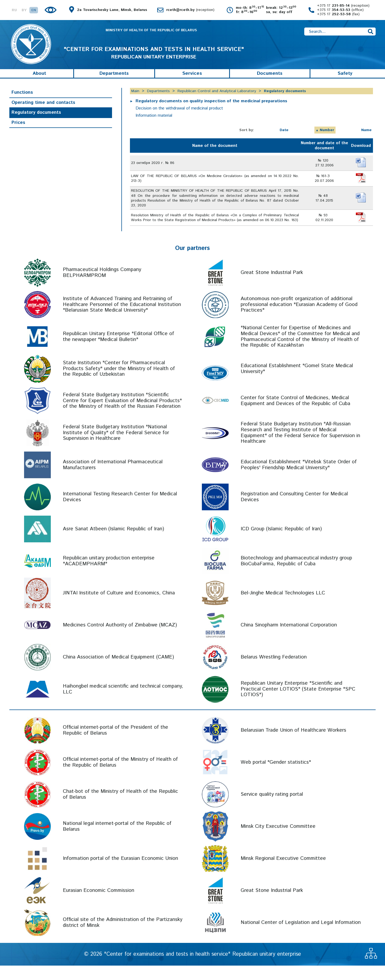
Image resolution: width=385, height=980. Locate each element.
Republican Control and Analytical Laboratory (217, 98)
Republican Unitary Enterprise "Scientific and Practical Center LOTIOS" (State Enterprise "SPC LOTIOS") (298, 704)
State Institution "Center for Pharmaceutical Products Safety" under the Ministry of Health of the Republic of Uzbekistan (119, 383)
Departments (114, 81)
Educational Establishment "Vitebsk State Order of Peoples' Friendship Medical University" (299, 479)
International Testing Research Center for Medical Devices (120, 511)
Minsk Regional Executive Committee (283, 873)
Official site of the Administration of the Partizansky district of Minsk (123, 937)
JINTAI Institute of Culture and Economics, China (119, 607)
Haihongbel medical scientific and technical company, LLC (123, 704)
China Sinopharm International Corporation (289, 639)
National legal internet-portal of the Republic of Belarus (117, 841)
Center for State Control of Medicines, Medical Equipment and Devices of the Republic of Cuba (295, 415)
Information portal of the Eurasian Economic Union (120, 873)
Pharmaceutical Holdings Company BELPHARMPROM (102, 287)
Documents (270, 81)
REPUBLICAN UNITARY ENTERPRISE (154, 58)
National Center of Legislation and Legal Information (301, 937)
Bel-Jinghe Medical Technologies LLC (283, 607)
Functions (22, 100)
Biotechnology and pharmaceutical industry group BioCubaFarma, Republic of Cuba (296, 576)
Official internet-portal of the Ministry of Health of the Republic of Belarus (120, 777)
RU (14, 10)
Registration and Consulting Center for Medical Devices (294, 511)
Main (135, 98)
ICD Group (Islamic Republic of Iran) (281, 543)
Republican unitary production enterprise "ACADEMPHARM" (109, 576)
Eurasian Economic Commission (99, 905)
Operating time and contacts (43, 110)
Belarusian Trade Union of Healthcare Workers (293, 745)
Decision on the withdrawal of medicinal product (180, 115)
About (39, 81)
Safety (345, 81)
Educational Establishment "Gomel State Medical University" (297, 383)
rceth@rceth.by (190, 10)
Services (192, 81)
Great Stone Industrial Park (272, 287)
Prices (18, 130)
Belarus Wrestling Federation (274, 671)
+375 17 (343, 6)
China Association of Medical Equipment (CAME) (118, 671)
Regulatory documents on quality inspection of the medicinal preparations (212, 108)
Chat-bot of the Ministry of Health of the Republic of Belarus (120, 809)
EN (34, 10)
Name (366, 137)
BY (24, 10)
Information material (154, 123)
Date (284, 137)
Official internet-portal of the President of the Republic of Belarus (115, 745)
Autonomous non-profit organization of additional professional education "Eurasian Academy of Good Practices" (299, 319)
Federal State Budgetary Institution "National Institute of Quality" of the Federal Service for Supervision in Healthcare (116, 447)
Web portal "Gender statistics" (276, 777)
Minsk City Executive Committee (278, 841)
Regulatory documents (36, 120)
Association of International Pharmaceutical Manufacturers (113, 479)
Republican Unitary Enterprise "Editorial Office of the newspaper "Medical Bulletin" (118, 351)
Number (327, 137)
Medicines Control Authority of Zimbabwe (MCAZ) (120, 639)
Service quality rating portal (272, 809)
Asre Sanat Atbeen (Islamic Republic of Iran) (113, 543)
